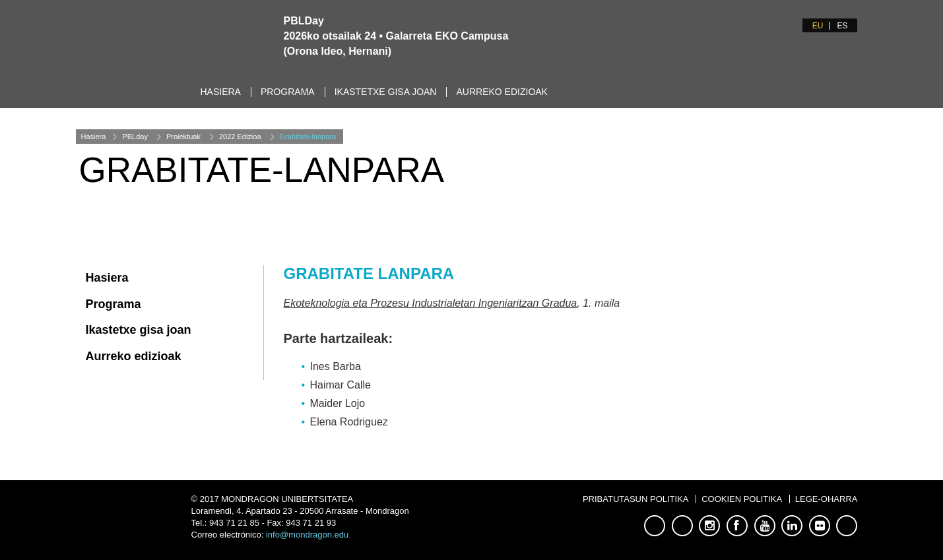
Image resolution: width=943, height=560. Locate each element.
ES (842, 26)
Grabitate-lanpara (308, 137)
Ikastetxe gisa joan (386, 92)
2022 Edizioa (240, 137)
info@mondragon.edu (307, 535)
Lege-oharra (827, 499)
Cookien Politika (742, 499)
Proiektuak (183, 137)
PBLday (135, 137)
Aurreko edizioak (502, 92)
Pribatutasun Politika (636, 499)
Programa (288, 92)
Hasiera (221, 92)
